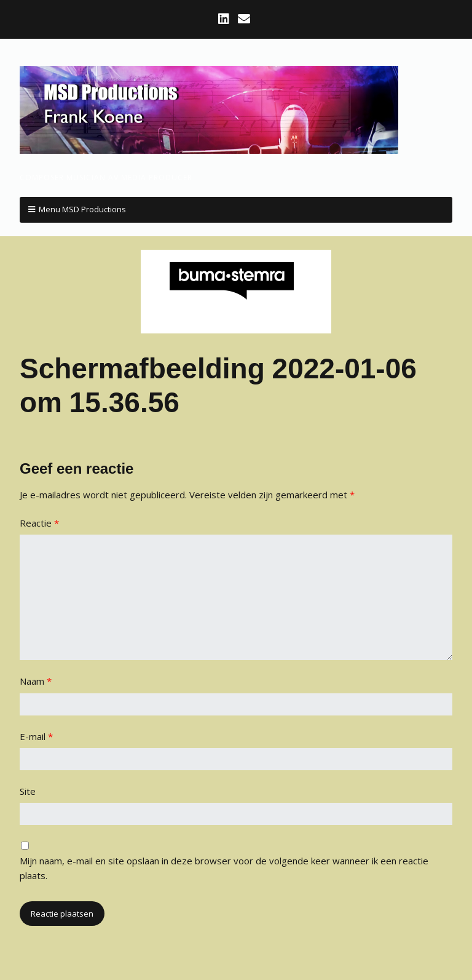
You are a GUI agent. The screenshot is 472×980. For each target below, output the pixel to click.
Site (28, 791)
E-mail (36, 736)
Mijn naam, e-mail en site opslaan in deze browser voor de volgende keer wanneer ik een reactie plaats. (224, 868)
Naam (36, 681)
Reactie (39, 523)
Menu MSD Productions (82, 209)
